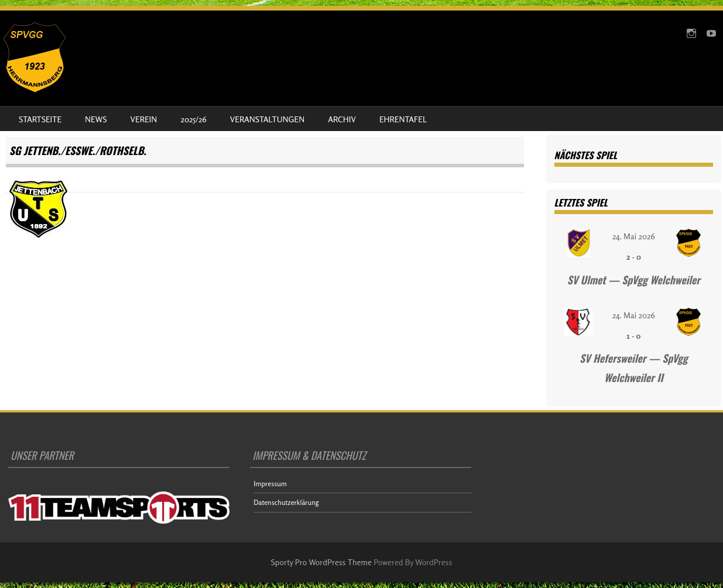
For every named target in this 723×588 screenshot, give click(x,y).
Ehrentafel (403, 119)
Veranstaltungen (267, 119)
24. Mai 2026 (634, 236)
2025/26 (193, 119)
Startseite (40, 119)
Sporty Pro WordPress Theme (322, 562)
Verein (144, 119)
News (96, 119)
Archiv (342, 119)
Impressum (270, 484)
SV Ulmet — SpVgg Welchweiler (634, 280)
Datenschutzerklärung (286, 502)
